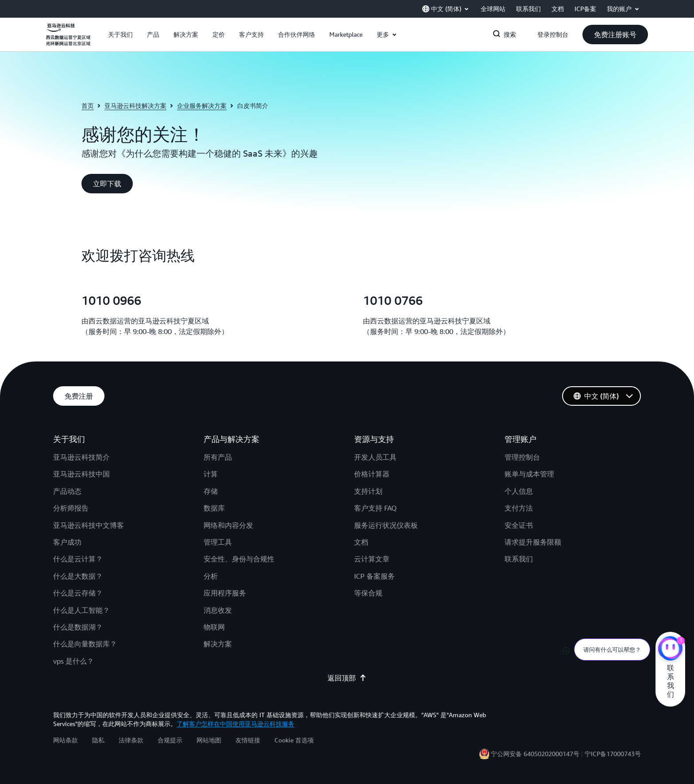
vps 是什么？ (73, 661)
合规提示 (170, 740)
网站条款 (66, 740)
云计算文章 (372, 559)
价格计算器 (372, 474)
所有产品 (218, 457)
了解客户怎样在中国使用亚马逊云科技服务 (235, 724)
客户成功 (67, 542)
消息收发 (218, 610)
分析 (211, 576)
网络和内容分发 (228, 525)
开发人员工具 (375, 457)
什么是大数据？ (78, 576)
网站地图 (209, 740)
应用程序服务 (225, 593)
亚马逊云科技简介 (81, 457)
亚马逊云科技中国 (81, 474)
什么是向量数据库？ (85, 644)
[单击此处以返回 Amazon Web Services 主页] (68, 39)
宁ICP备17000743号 (613, 754)
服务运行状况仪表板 (386, 525)
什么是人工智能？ (81, 610)
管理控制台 (522, 457)
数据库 (214, 508)
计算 (211, 474)
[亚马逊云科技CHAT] (670, 649)
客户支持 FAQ (375, 508)
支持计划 (368, 491)
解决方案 (218, 644)
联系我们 (519, 559)
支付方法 (519, 508)
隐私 (98, 740)
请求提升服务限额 (533, 542)
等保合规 (368, 593)
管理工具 (218, 542)
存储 (211, 491)
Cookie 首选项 (294, 740)
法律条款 (131, 740)
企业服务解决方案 (202, 106)
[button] (120, 35)
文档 (361, 542)
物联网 (214, 627)
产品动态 (67, 491)
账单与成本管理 (529, 474)
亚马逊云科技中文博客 (89, 525)
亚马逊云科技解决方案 (135, 106)
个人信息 (519, 491)
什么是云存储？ (78, 593)
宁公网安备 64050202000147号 (535, 754)
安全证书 (519, 525)
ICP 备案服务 (374, 576)
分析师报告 (71, 508)
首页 (88, 106)
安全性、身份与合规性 (239, 559)
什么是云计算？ (78, 559)
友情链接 (248, 740)
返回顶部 (347, 678)
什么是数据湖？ (78, 627)
